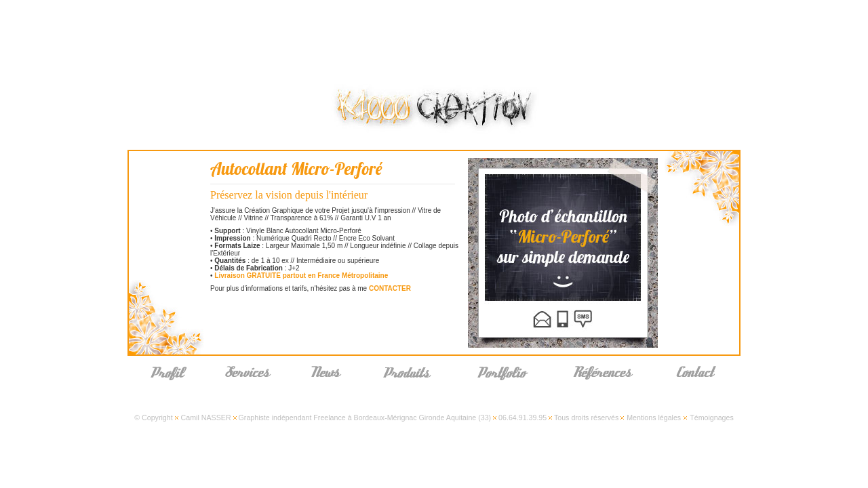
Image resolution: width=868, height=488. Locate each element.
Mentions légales (654, 418)
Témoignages (712, 418)
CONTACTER (390, 288)
